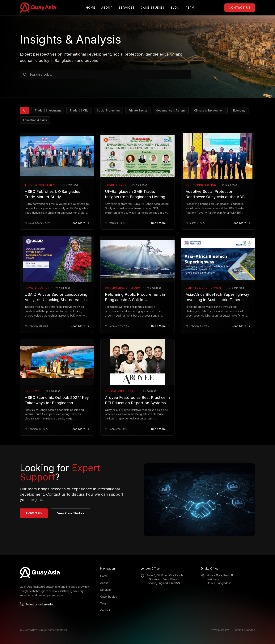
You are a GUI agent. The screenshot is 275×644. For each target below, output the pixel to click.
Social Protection (108, 110)
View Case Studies (71, 513)
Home (91, 8)
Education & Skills (35, 120)
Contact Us (240, 8)
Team (190, 8)
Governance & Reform (171, 110)
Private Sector (138, 110)
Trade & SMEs (79, 110)
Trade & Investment (48, 110)
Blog (175, 8)
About (107, 8)
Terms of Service (244, 630)
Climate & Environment (209, 110)
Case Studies (153, 8)
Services (127, 8)
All (25, 110)
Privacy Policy (220, 630)
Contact (105, 610)
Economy (239, 110)
